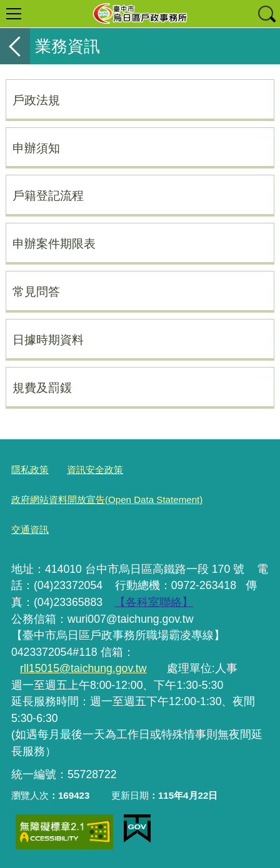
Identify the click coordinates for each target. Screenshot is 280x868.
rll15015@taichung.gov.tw (83, 668)
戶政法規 (36, 100)
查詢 (266, 14)
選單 (14, 14)
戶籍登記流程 (48, 195)
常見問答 (36, 291)
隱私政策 (30, 470)
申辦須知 (36, 148)
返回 (15, 46)
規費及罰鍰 (42, 388)
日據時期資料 (48, 339)
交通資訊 (30, 529)
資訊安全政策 (95, 470)
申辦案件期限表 (54, 243)
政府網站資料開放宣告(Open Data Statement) (107, 500)
